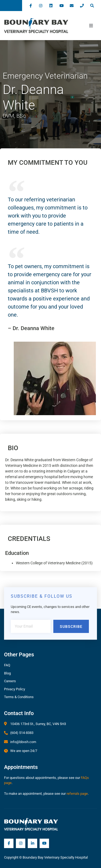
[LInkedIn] (32, 843)
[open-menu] (91, 26)
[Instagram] (21, 843)
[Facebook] (9, 843)
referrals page (77, 794)
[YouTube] (44, 843)
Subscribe (71, 626)
